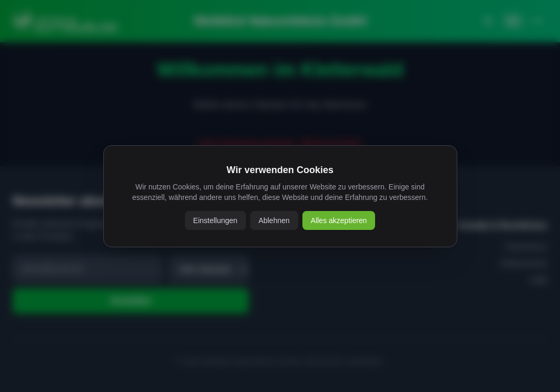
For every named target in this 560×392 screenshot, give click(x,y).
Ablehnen (274, 220)
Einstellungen (215, 220)
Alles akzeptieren (339, 220)
